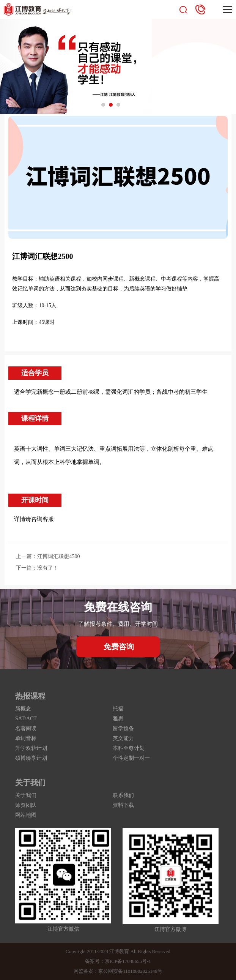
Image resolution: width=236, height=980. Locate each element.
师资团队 (26, 805)
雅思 (118, 719)
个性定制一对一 (131, 758)
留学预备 (123, 728)
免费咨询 (119, 647)
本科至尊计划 (129, 748)
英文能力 (123, 738)
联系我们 (123, 795)
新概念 (23, 709)
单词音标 (26, 738)
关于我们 (30, 783)
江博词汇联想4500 (58, 556)
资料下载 (123, 805)
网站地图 (26, 815)
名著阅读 (26, 728)
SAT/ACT (26, 719)
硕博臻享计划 (31, 758)
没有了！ (48, 568)
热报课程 (30, 696)
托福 (118, 709)
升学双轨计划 (31, 748)
